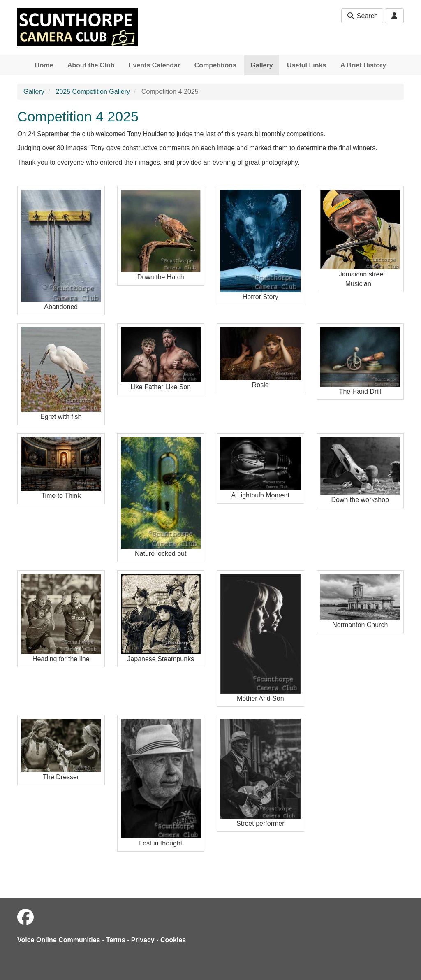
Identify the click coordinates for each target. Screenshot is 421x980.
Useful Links (306, 65)
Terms (116, 940)
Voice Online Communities (59, 940)
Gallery (261, 65)
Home (44, 65)
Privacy (143, 940)
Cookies (173, 940)
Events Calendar (154, 65)
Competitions (215, 65)
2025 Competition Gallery (93, 92)
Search (362, 16)
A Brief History (363, 65)
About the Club (91, 65)
